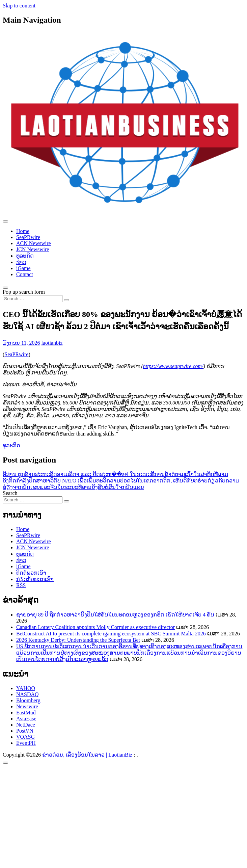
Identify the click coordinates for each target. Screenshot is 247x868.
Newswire (27, 706)
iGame (23, 268)
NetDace (26, 725)
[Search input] (33, 299)
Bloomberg (28, 700)
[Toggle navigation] (5, 221)
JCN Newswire (33, 249)
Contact (25, 274)
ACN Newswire (34, 243)
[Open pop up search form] (5, 288)
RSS (21, 585)
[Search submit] (66, 300)
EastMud (26, 713)
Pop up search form (24, 292)
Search (10, 493)
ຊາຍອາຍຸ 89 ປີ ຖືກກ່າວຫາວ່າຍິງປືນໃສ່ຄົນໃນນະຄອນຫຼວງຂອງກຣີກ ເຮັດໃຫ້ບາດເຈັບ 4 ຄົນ (115, 615)
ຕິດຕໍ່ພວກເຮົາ (31, 573)
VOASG (25, 737)
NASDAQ (28, 694)
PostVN (25, 731)
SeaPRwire (28, 237)
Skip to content (19, 6)
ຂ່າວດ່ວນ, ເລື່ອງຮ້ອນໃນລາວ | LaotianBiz (87, 755)
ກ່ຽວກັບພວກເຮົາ (35, 579)
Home (23, 231)
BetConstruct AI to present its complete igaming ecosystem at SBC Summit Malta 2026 (111, 634)
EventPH (26, 743)
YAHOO (26, 688)
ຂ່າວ (21, 262)
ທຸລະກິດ (25, 256)
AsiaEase (26, 719)
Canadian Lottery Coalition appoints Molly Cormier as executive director (95, 627)
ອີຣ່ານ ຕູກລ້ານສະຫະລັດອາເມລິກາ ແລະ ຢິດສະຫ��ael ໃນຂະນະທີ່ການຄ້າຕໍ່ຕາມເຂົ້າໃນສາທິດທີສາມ (115, 474)
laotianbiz (52, 343)
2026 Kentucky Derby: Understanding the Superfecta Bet (78, 640)
